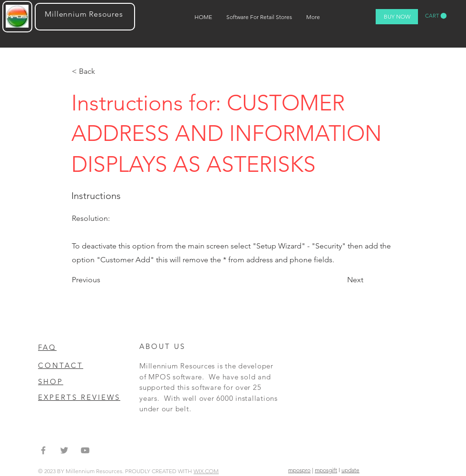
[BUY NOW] (397, 17)
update (350, 470)
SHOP (51, 382)
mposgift (326, 470)
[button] (436, 16)
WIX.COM (206, 471)
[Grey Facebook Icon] (43, 450)
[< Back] (103, 71)
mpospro (299, 470)
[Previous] (103, 280)
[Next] (353, 280)
